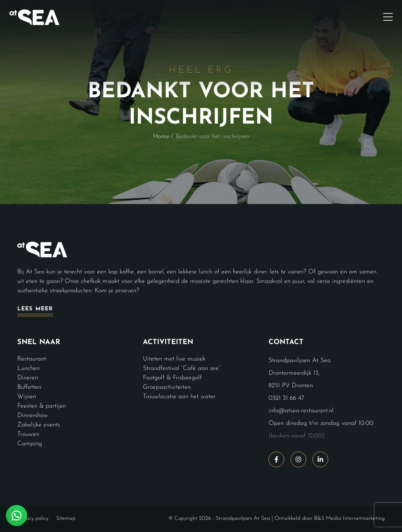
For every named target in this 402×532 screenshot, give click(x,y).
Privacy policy (33, 518)
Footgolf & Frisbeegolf (172, 378)
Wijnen (27, 397)
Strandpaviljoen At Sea (243, 518)
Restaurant (32, 359)
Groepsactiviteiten (167, 387)
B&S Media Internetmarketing (349, 518)
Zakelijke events (39, 425)
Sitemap (66, 518)
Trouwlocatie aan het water (179, 397)
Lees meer (35, 309)
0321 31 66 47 (286, 398)
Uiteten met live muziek (174, 359)
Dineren (28, 378)
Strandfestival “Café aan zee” (182, 368)
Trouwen (28, 434)
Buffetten (29, 387)
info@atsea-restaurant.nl (301, 411)
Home (161, 137)
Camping (30, 444)
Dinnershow (33, 415)
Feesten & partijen (42, 406)
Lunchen (28, 368)
